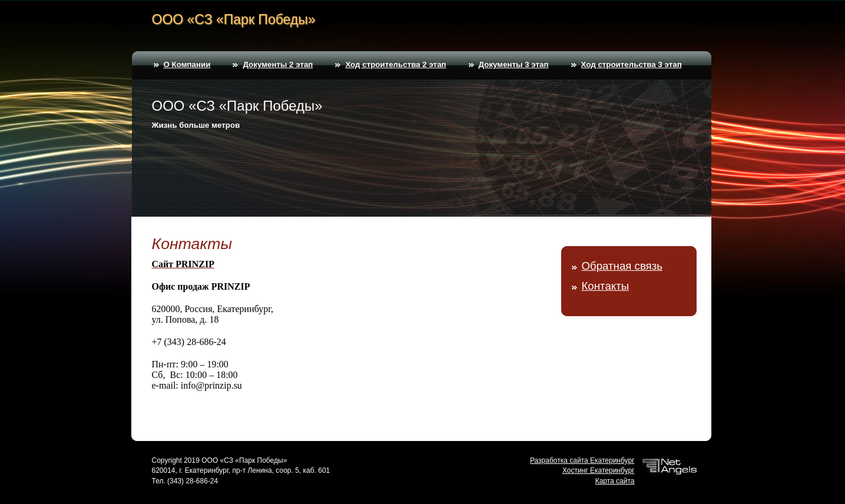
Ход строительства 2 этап (395, 64)
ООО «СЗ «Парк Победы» (234, 19)
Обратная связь (622, 266)
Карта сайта (615, 481)
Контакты (606, 286)
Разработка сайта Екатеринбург (582, 460)
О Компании (187, 64)
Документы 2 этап (278, 64)
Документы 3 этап (514, 64)
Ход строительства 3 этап (632, 64)
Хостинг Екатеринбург (599, 470)
